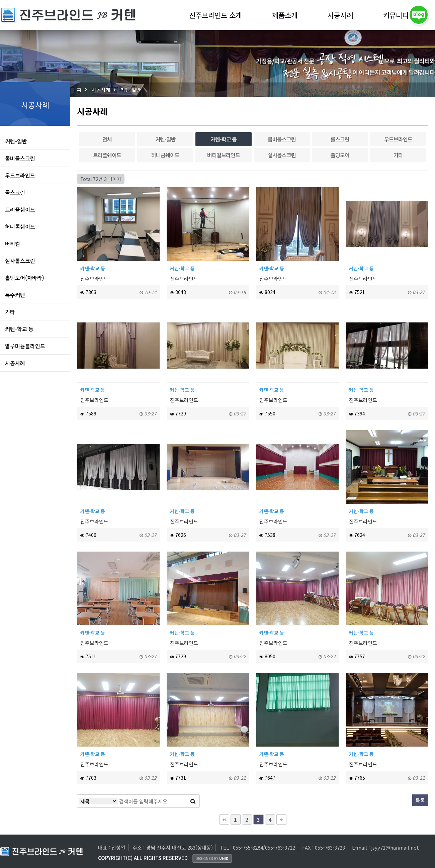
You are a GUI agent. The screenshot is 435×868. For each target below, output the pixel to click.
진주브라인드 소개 (215, 15)
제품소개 (285, 15)
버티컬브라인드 (224, 155)
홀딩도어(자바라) (25, 278)
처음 (224, 819)
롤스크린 (15, 192)
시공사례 (340, 15)
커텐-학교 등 (19, 329)
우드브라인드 (20, 175)
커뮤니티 (396, 15)
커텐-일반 (131, 90)
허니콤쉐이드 (20, 226)
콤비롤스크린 (20, 158)
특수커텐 (15, 295)
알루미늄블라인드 (25, 346)
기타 (10, 312)
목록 (420, 800)
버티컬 (13, 244)
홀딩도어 (340, 155)
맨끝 (281, 819)
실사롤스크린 (20, 261)
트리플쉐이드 (20, 209)
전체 (107, 139)
